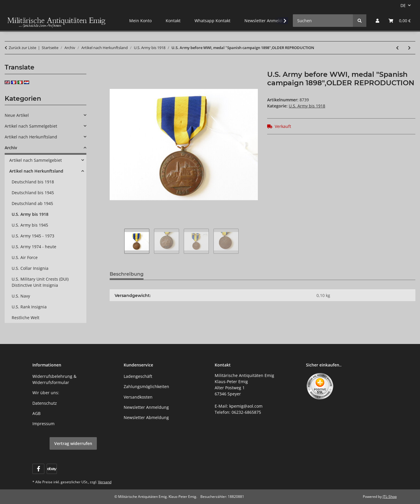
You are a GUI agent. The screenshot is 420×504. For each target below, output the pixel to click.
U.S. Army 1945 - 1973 (33, 236)
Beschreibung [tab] (127, 274)
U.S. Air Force (25, 257)
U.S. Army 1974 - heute (34, 247)
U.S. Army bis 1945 (30, 225)
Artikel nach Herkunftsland (31, 137)
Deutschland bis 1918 (33, 182)
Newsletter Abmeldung (146, 417)
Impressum (43, 424)
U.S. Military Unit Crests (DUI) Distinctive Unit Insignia (40, 282)
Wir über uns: (46, 393)
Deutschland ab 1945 (32, 203)
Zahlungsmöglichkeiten (146, 386)
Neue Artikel (17, 115)
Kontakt (173, 21)
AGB (36, 413)
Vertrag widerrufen (73, 443)
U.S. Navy (21, 296)
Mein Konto (140, 21)
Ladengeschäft (138, 376)
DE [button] (403, 5)
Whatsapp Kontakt (212, 21)
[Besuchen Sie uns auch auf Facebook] (38, 469)
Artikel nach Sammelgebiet (31, 126)
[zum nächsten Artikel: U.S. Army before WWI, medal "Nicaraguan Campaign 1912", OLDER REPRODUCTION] (409, 48)
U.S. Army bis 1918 (307, 106)
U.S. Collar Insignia (30, 268)
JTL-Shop (390, 497)
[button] (377, 21)
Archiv (11, 148)
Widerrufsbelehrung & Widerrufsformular (54, 379)
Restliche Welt (26, 318)
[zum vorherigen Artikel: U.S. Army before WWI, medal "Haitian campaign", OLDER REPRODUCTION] (397, 48)
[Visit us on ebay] (52, 469)
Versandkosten (138, 397)
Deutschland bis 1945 (33, 193)
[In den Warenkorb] (114, 67)
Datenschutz (45, 403)
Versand (105, 482)
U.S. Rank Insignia (29, 307)
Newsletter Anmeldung (267, 21)
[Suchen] (323, 21)
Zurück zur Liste (22, 48)
